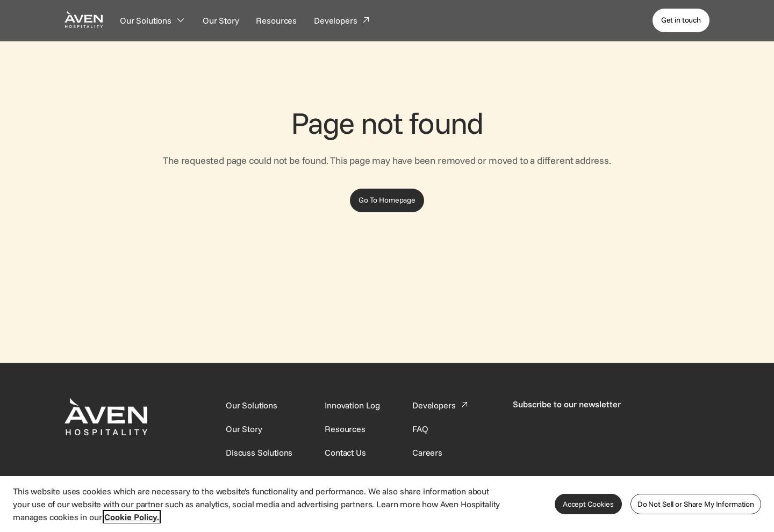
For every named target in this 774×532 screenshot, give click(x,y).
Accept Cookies (588, 504)
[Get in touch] (681, 20)
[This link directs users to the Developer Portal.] (441, 405)
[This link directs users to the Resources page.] (345, 429)
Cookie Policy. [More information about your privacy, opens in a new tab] (132, 517)
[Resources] (276, 20)
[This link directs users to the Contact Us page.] (345, 452)
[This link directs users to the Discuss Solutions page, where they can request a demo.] (259, 452)
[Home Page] (84, 19)
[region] (387, 504)
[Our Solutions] (153, 20)
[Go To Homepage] (387, 200)
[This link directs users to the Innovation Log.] (352, 405)
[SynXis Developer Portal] (244, 429)
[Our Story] (221, 20)
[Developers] (342, 20)
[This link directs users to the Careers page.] (427, 452)
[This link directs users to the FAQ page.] (420, 429)
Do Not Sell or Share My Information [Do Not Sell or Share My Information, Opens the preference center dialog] (696, 504)
